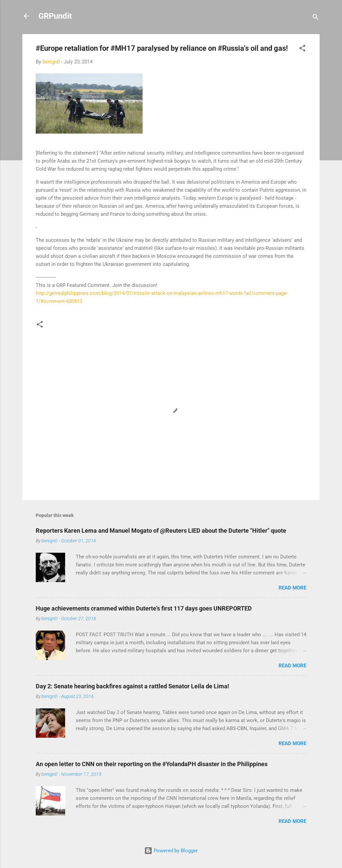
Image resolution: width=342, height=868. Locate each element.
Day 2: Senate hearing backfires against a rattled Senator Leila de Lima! (132, 686)
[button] (302, 49)
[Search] (316, 18)
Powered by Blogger (171, 851)
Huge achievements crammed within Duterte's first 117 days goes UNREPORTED (144, 608)
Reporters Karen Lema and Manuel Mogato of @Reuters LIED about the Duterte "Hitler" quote (161, 531)
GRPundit (55, 16)
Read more (292, 588)
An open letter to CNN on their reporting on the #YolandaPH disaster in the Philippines (152, 764)
